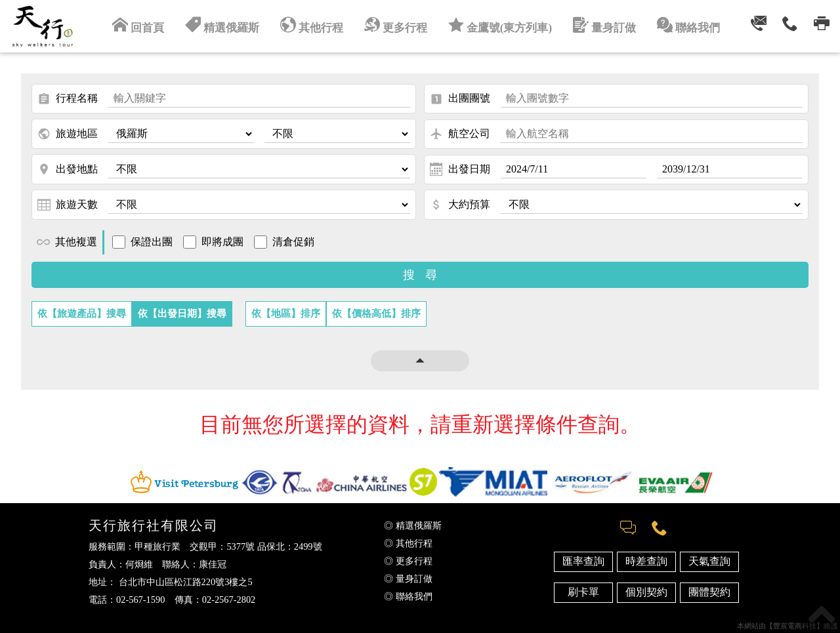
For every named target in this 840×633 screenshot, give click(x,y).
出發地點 (68, 169)
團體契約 (709, 592)
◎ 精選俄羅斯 (413, 525)
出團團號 (460, 99)
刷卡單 (583, 592)
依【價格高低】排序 (376, 313)
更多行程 (397, 25)
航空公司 (460, 134)
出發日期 (460, 169)
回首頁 (148, 25)
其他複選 (67, 242)
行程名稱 (68, 99)
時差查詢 (646, 561)
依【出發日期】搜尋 (182, 313)
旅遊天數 (68, 205)
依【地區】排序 (286, 313)
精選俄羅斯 (229, 25)
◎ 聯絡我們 (408, 596)
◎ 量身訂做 (408, 579)
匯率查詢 (583, 561)
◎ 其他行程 (408, 543)
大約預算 (460, 205)
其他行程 (316, 25)
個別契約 (646, 592)
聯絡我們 (679, 25)
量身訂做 (598, 25)
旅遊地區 (68, 134)
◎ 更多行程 (408, 561)
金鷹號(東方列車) (498, 25)
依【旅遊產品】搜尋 (82, 313)
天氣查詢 (709, 561)
